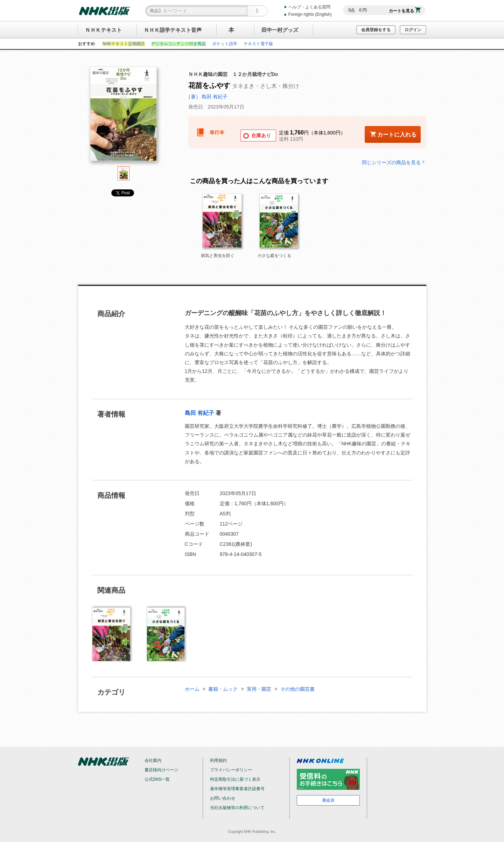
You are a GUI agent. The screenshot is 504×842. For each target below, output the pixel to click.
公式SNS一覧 (157, 779)
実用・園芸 (259, 689)
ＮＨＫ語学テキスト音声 (173, 30)
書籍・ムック (223, 689)
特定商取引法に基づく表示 (235, 779)
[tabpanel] (124, 116)
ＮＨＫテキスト (103, 30)
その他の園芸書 (297, 689)
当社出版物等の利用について (237, 808)
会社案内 (153, 760)
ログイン (413, 30)
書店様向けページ (161, 770)
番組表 (328, 800)
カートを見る (405, 11)
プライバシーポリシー (231, 770)
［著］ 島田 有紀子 (207, 97)
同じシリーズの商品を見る (394, 162)
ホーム (192, 689)
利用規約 (218, 760)
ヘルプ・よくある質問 (309, 7)
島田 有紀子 (199, 413)
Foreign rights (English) (310, 14)
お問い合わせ (223, 798)
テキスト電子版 (258, 44)
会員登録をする (376, 30)
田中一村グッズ (280, 30)
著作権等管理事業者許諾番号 (237, 789)
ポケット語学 (225, 44)
